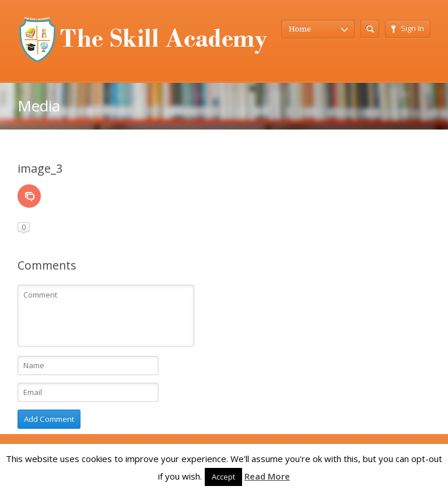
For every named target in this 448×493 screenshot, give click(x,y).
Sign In (408, 28)
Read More (267, 476)
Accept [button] (223, 477)
